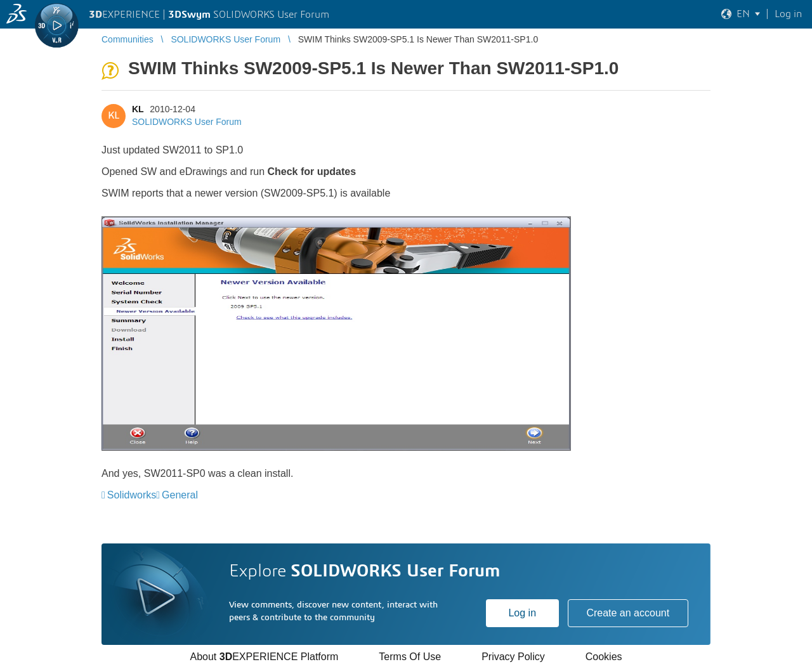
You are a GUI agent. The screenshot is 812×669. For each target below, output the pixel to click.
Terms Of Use (410, 657)
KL (138, 109)
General (180, 495)
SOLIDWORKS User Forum (187, 122)
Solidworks (132, 495)
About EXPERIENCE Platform (264, 657)
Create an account (628, 613)
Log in (522, 613)
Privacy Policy (513, 657)
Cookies (604, 657)
